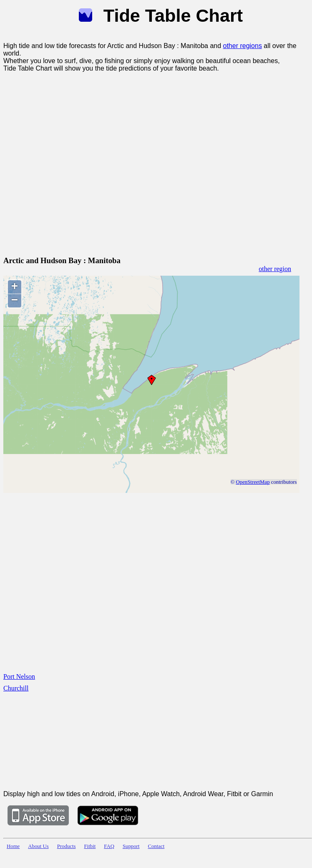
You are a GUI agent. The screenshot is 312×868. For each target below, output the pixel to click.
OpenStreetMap (253, 482)
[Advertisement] (84, 162)
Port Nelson (19, 676)
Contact (156, 846)
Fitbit (90, 846)
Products (67, 846)
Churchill (16, 688)
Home (13, 846)
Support (131, 846)
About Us (38, 846)
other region (275, 269)
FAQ (109, 846)
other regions (243, 46)
